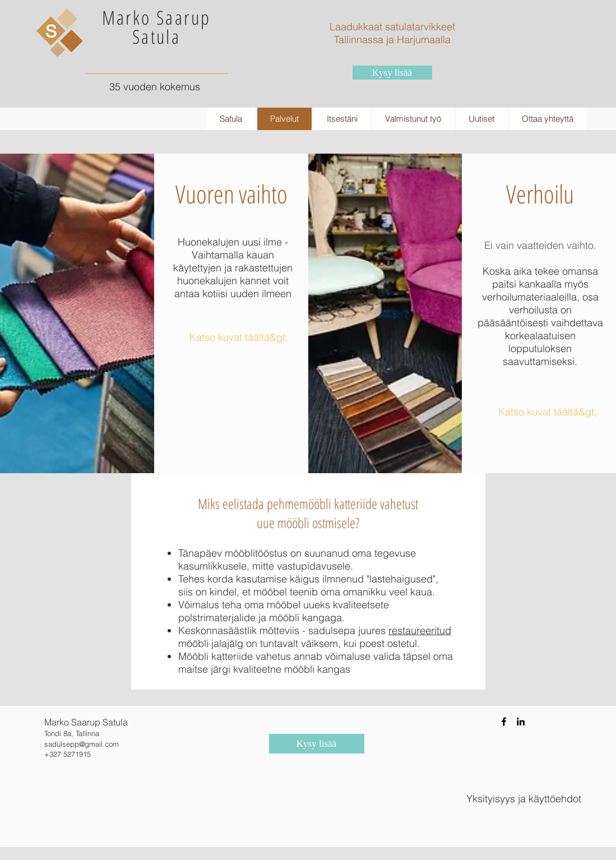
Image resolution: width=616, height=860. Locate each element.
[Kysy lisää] (392, 73)
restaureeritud (420, 630)
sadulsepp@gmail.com (82, 744)
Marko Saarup (157, 17)
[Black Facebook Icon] (504, 722)
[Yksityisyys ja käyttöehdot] (524, 799)
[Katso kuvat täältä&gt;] (239, 337)
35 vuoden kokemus (155, 87)
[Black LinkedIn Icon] (521, 722)
